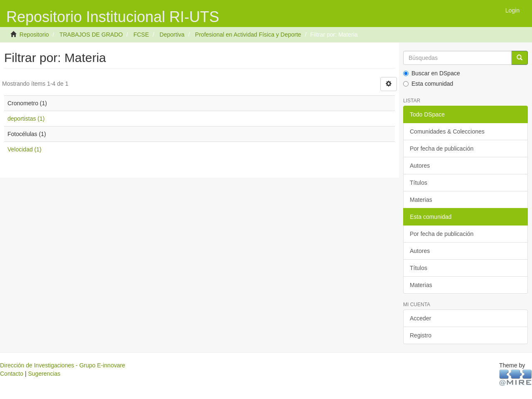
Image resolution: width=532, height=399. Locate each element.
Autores (420, 166)
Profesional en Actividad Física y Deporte (248, 35)
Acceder (420, 318)
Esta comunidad (428, 84)
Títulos (419, 183)
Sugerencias (44, 374)
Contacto (12, 374)
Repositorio (34, 35)
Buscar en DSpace (432, 73)
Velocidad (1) (25, 149)
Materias (421, 200)
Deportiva (172, 35)
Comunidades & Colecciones (447, 131)
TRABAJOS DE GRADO (91, 35)
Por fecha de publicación (442, 149)
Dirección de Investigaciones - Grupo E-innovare (63, 365)
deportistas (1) (26, 119)
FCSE (141, 35)
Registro (421, 335)
